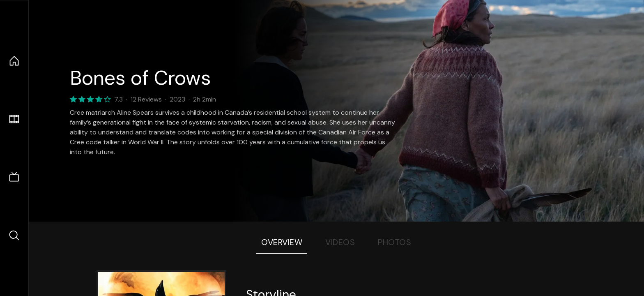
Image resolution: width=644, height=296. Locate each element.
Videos (340, 242)
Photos (394, 242)
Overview (282, 242)
